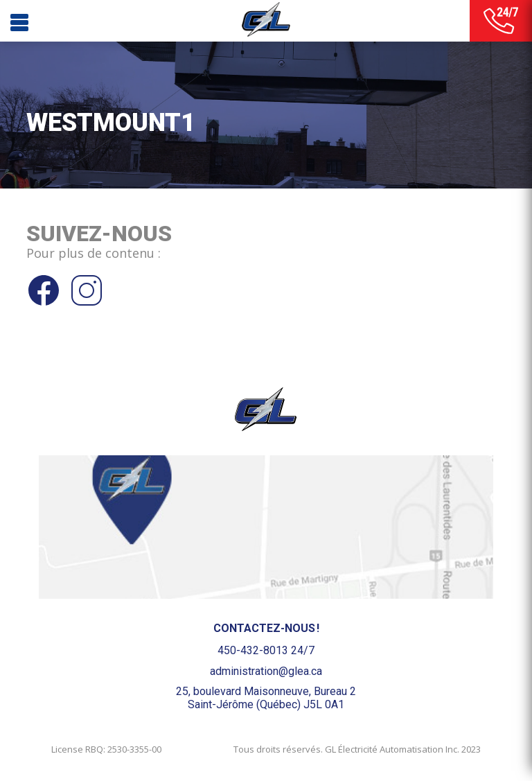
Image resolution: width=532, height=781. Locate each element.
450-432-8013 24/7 (266, 650)
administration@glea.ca (266, 671)
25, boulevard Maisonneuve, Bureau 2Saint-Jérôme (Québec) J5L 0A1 (266, 698)
